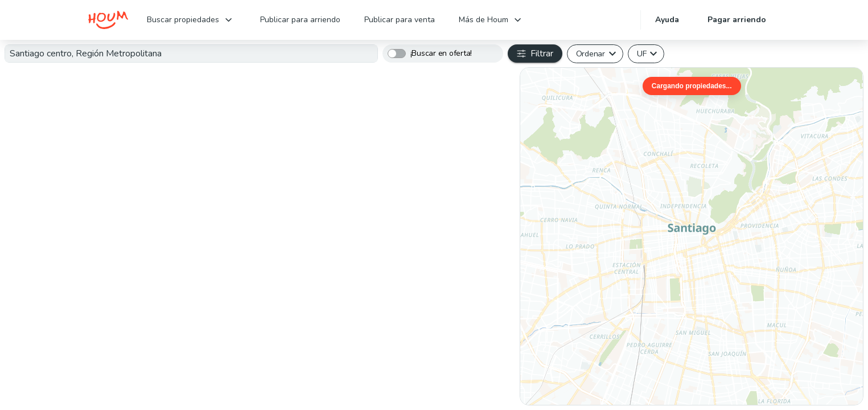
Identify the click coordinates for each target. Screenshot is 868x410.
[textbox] (191, 54)
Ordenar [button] (591, 54)
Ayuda (667, 20)
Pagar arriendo (737, 20)
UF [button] (642, 54)
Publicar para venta (400, 20)
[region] (692, 236)
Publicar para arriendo (300, 20)
